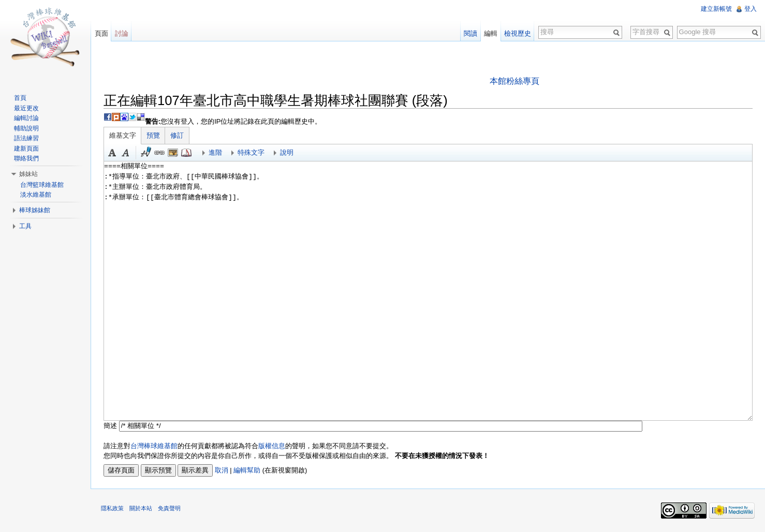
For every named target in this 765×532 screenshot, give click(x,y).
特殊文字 (252, 152)
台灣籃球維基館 (42, 185)
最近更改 (26, 108)
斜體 (126, 153)
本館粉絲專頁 (514, 81)
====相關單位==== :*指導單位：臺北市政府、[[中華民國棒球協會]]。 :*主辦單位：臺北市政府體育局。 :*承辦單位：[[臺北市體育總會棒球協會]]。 (428, 291)
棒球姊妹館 (35, 210)
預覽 (154, 135)
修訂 (178, 135)
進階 (216, 152)
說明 (287, 152)
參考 (187, 153)
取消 (222, 470)
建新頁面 (26, 149)
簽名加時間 (146, 153)
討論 (122, 33)
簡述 (111, 426)
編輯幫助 (247, 470)
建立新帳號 (716, 9)
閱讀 (470, 33)
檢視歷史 (518, 33)
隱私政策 (113, 509)
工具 (25, 226)
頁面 (101, 33)
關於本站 (141, 509)
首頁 (20, 98)
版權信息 (272, 446)
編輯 (491, 33)
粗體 (113, 153)
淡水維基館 (36, 195)
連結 (160, 153)
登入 (751, 9)
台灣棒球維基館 (155, 446)
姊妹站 (28, 174)
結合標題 (173, 153)
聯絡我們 (26, 158)
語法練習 (26, 138)
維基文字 (123, 135)
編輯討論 (26, 118)
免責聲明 (170, 509)
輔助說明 (26, 128)
